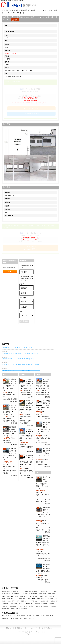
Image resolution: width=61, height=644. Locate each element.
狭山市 (37, 596)
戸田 (3, 616)
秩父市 (4, 596)
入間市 (20, 599)
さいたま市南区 (15, 594)
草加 (11, 618)
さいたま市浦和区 (6, 594)
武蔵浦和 (23, 616)
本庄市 (21, 596)
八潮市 (56, 599)
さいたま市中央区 (43, 591)
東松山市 (26, 596)
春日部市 (32, 596)
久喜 (33, 618)
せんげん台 (16, 618)
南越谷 (37, 616)
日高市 (32, 601)
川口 (11, 616)
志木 (21, 618)
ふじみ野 (42, 616)
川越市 (40, 594)
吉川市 (37, 601)
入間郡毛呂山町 (13, 604)
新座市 (38, 599)
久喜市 (47, 599)
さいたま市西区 (6, 591)
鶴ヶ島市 (27, 601)
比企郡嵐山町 (37, 604)
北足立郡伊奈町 (54, 601)
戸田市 (16, 599)
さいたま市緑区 (24, 594)
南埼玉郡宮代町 (6, 609)
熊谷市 (45, 594)
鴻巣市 (46, 596)
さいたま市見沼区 (33, 591)
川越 (14, 616)
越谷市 (8, 599)
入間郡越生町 (21, 604)
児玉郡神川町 (39, 606)
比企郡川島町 (44, 604)
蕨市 (12, 599)
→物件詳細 (13, 401)
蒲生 (30, 618)
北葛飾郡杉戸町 (14, 609)
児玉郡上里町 (46, 606)
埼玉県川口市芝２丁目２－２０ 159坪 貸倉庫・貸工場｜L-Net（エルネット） (21, 359)
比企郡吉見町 (52, 604)
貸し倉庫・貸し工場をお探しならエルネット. (35, 632)
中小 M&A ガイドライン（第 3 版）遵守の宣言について (40, 628)
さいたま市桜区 (52, 591)
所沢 (34, 616)
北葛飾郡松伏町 (23, 609)
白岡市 (48, 601)
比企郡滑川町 (29, 604)
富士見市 (4, 601)
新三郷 (7, 616)
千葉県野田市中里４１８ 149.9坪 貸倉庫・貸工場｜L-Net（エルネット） (20, 348)
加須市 (17, 596)
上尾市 (55, 596)
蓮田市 (14, 601)
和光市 (34, 599)
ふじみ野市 (42, 601)
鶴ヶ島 (52, 616)
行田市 (54, 594)
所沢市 (8, 596)
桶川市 (43, 599)
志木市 (29, 599)
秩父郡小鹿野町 (23, 606)
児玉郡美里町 (31, 606)
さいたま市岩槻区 (33, 594)
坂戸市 (18, 601)
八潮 (30, 616)
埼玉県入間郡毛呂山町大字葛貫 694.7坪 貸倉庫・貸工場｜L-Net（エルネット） (21, 353)
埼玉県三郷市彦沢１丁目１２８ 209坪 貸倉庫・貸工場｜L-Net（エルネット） (21, 364)
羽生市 (41, 596)
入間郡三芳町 (5, 604)
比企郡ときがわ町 (14, 606)
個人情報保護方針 (18, 628)
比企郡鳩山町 (5, 606)
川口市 (49, 594)
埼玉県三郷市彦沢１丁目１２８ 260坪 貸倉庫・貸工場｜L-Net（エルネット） (21, 370)
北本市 (52, 599)
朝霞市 (25, 599)
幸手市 (23, 601)
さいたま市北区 (14, 591)
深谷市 (50, 596)
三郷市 (9, 601)
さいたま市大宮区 (24, 591)
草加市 (4, 599)
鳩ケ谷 (47, 616)
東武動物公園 (5, 618)
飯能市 (13, 596)
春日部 (18, 616)
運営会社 (8, 628)
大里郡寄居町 (54, 606)
